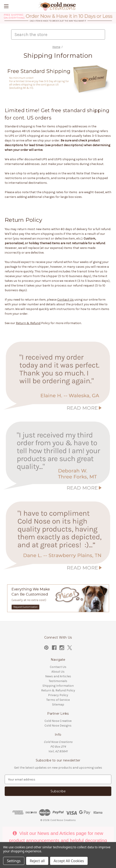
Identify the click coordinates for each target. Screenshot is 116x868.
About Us (58, 672)
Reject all (37, 861)
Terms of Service (58, 700)
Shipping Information (58, 686)
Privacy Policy (58, 695)
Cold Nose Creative (58, 721)
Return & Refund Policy (58, 690)
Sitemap (58, 704)
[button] (58, 18)
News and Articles (58, 676)
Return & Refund (28, 323)
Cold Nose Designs (58, 726)
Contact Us (65, 300)
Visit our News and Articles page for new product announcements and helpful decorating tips (58, 840)
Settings (14, 861)
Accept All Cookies (69, 861)
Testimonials (58, 681)
